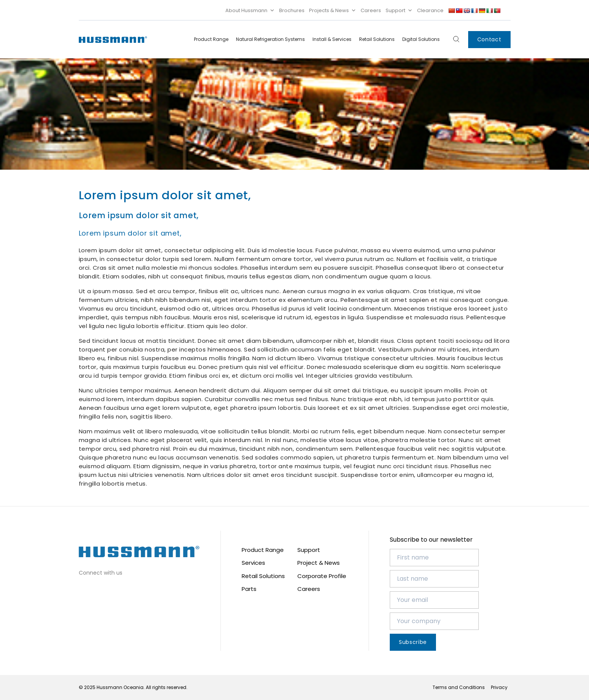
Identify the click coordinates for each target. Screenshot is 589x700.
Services (253, 563)
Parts (249, 589)
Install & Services (332, 39)
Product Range (211, 39)
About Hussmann (250, 11)
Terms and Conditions (459, 687)
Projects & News (333, 11)
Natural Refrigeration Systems (270, 39)
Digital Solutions (421, 39)
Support (399, 11)
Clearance (430, 10)
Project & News (319, 563)
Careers (371, 10)
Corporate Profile (322, 576)
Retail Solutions (377, 39)
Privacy (499, 687)
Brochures (292, 10)
